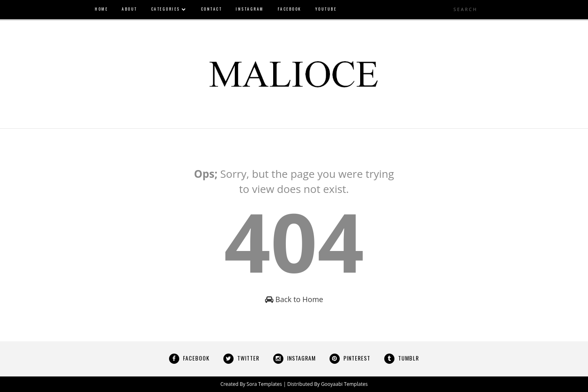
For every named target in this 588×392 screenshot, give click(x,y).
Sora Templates (264, 384)
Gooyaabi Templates (344, 384)
